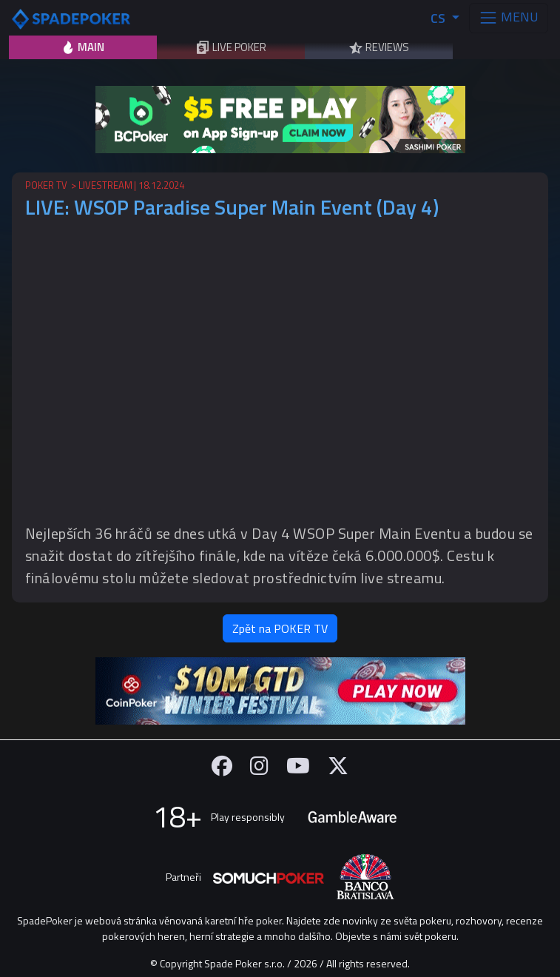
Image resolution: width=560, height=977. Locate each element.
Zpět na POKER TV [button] (280, 628)
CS (439, 18)
